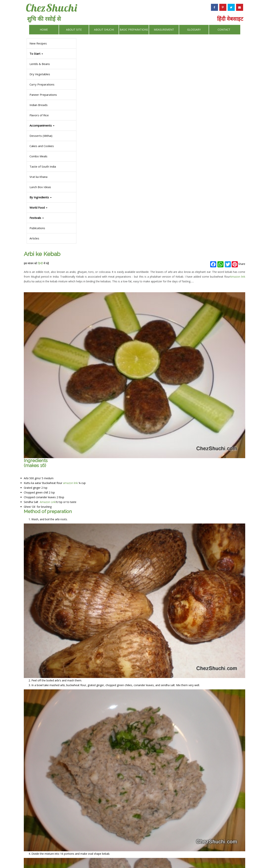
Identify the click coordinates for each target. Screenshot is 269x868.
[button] (51, 218)
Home (44, 30)
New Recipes (38, 43)
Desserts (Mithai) (40, 136)
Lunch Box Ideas (40, 187)
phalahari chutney (121, 777)
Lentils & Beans (39, 64)
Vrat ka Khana (38, 177)
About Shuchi (104, 30)
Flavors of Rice (39, 115)
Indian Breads (38, 105)
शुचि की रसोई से (44, 19)
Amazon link (201, 69)
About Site (74, 30)
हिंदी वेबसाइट (230, 19)
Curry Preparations (41, 84)
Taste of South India (42, 166)
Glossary (194, 30)
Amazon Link (105, 249)
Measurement (164, 30)
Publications (37, 228)
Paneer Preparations (43, 95)
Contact (224, 30)
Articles (34, 238)
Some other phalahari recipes (100, 824)
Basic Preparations (134, 30)
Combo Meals (38, 156)
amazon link (128, 230)
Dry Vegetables (39, 74)
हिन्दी (98, 51)
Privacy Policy (156, 856)
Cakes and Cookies (41, 146)
